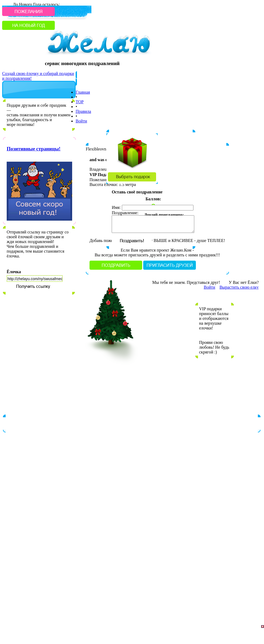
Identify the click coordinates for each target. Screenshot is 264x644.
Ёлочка (14, 272)
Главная (83, 92)
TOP (80, 102)
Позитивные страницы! (34, 149)
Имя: (116, 207)
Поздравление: (125, 213)
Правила (83, 111)
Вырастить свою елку (239, 287)
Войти (81, 121)
